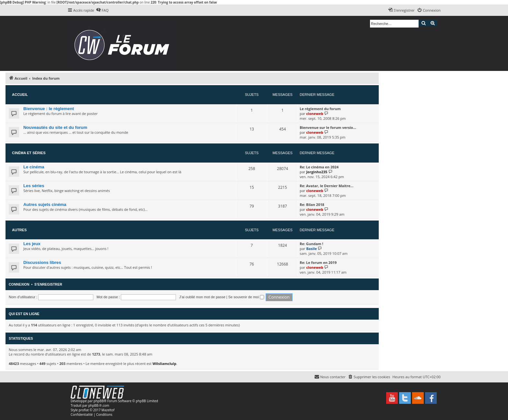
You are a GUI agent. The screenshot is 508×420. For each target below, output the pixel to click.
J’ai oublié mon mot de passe (202, 297)
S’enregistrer (48, 284)
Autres (19, 230)
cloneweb (315, 114)
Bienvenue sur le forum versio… (328, 127)
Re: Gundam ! (312, 244)
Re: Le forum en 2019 (318, 262)
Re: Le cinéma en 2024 (319, 167)
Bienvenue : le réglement (49, 109)
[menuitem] (102, 10)
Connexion (19, 284)
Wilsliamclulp (165, 363)
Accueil (20, 95)
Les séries (34, 186)
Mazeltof (108, 410)
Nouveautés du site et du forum (55, 127)
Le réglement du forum (320, 109)
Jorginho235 (317, 172)
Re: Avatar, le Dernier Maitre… (327, 186)
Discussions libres (42, 262)
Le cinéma (34, 167)
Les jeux (32, 244)
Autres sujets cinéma (45, 204)
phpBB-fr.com (99, 405)
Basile (312, 249)
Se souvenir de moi (246, 297)
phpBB (99, 401)
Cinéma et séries (29, 153)
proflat (84, 410)
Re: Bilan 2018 (312, 204)
